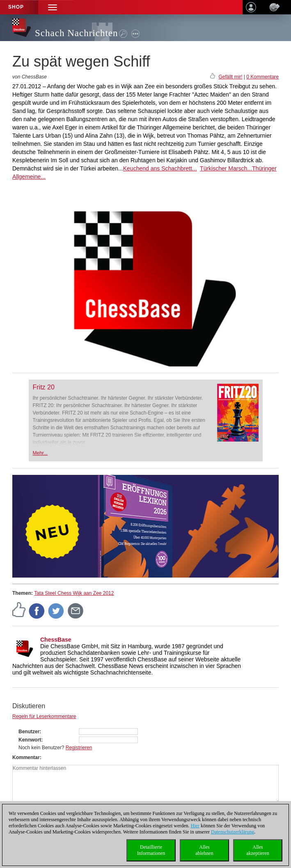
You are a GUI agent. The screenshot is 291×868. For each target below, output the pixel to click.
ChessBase (56, 640)
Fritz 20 (44, 387)
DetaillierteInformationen (151, 850)
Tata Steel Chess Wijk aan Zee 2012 (74, 593)
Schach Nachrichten (77, 33)
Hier (195, 826)
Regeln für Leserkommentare (44, 716)
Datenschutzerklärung (233, 832)
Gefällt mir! (230, 77)
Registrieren (79, 748)
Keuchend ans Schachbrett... (160, 168)
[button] (53, 7)
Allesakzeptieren (258, 850)
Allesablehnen (204, 850)
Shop (16, 7)
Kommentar (26, 757)
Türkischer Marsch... (226, 168)
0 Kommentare (262, 77)
